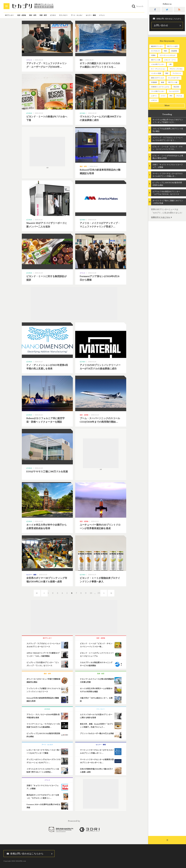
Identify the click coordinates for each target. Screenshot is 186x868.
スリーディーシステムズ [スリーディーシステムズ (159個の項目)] (167, 55)
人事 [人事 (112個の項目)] (170, 64)
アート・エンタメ (77, 15)
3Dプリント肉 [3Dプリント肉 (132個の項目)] (156, 60)
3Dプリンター (9, 15)
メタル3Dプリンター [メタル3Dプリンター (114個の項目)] (158, 64)
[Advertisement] (47, 152)
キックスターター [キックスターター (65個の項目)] (174, 78)
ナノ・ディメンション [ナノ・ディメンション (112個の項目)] (158, 69)
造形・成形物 (22, 15)
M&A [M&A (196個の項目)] (165, 51)
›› (111, 593)
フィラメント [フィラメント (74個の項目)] (177, 73)
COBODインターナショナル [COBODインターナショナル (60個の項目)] (160, 87)
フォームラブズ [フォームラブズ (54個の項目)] (174, 91)
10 (91, 593)
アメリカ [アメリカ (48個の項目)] (179, 96)
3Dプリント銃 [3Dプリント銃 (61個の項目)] (173, 82)
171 (99, 593)
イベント (102, 15)
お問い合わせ (161, 25)
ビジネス (53, 15)
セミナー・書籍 (91, 15)
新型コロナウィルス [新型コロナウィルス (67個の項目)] (158, 78)
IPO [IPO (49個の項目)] (171, 96)
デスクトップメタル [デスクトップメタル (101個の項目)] (176, 69)
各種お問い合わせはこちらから (24, 854)
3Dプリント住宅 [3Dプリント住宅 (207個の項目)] (172, 46)
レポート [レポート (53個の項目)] (154, 96)
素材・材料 (33, 15)
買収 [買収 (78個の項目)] (167, 73)
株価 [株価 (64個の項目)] (163, 82)
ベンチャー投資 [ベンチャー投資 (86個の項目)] (156, 73)
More (167, 105)
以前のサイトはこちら (161, 217)
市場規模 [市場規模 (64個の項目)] (154, 82)
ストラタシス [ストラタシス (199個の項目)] (155, 51)
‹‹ (37, 593)
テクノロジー (63, 15)
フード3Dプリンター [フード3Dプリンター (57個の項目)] (158, 91)
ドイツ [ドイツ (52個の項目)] (163, 96)
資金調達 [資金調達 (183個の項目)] (174, 51)
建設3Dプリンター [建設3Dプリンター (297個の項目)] (157, 46)
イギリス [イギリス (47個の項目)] (154, 100)
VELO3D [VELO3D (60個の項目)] (176, 87)
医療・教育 (43, 15)
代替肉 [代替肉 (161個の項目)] (153, 55)
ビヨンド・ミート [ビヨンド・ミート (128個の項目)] (170, 60)
